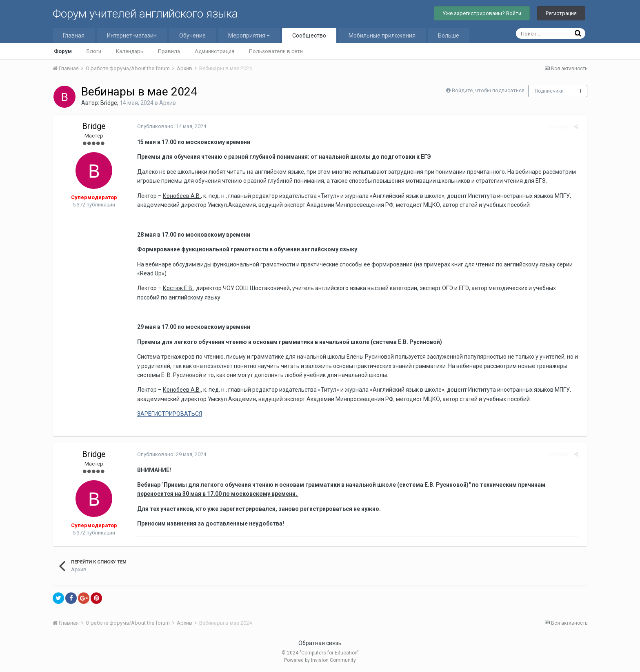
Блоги (94, 51)
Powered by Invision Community (320, 660)
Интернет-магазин (132, 35)
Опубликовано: (169, 126)
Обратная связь (320, 643)
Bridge (109, 103)
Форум (63, 51)
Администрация (214, 51)
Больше (449, 35)
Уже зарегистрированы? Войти (482, 13)
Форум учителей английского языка (145, 14)
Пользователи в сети (276, 51)
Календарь (130, 51)
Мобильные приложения (382, 35)
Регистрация (561, 13)
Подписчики (549, 91)
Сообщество (309, 35)
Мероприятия (249, 35)
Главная (74, 35)
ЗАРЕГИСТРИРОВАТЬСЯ (167, 414)
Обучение (192, 35)
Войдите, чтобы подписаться (488, 90)
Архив (168, 103)
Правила (169, 51)
